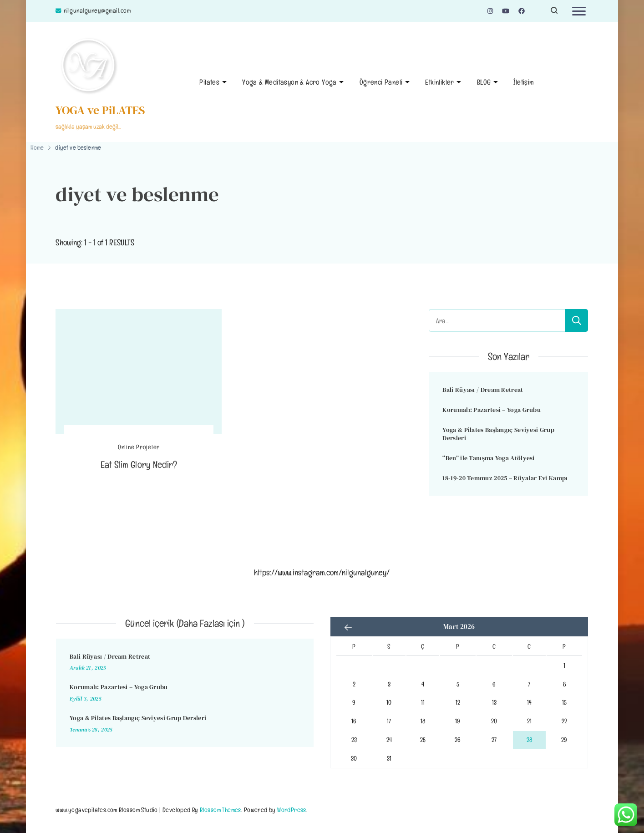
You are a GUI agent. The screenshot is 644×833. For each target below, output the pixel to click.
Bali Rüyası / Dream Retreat (483, 390)
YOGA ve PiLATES (100, 110)
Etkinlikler (439, 82)
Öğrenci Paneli (381, 82)
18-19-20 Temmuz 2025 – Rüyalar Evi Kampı (505, 478)
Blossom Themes (221, 810)
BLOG (484, 82)
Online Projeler (139, 447)
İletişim (524, 82)
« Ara (349, 628)
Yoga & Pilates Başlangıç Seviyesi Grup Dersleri (498, 434)
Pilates (209, 82)
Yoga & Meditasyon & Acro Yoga (289, 82)
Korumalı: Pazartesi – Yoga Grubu (492, 410)
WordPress (292, 810)
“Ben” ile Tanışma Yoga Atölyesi (488, 458)
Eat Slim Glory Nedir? (139, 465)
